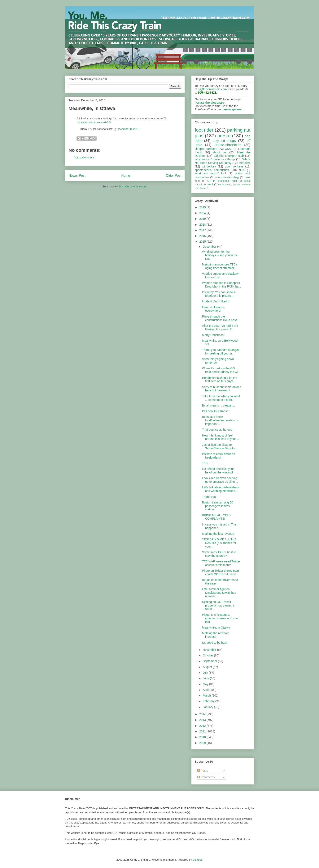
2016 (203, 236)
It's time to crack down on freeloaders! (219, 456)
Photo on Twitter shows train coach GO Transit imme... (220, 572)
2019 (203, 219)
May (206, 684)
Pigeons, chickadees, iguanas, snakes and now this (220, 618)
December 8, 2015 (128, 129)
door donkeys (234, 166)
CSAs (229, 149)
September (210, 661)
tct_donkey (209, 166)
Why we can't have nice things (215, 159)
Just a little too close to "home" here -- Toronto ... (220, 446)
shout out (220, 152)
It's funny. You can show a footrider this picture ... (219, 294)
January (208, 707)
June (206, 678)
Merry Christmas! (213, 335)
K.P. (209, 181)
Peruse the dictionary (210, 103)
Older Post (174, 176)
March (207, 695)
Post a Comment (84, 158)
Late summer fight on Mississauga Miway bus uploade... (219, 593)
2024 (203, 213)
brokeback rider (228, 181)
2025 (203, 207)
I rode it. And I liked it (216, 301)
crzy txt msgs (224, 141)
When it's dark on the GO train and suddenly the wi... (221, 370)
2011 (203, 731)
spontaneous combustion (212, 170)
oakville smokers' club (229, 156)
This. (205, 463)
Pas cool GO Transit (215, 411)
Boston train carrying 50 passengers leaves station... (218, 506)
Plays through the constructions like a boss (220, 318)
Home (126, 176)
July (206, 673)
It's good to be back (215, 643)
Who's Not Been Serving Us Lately (223, 161)
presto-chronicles (228, 145)
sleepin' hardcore (206, 149)
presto (224, 136)
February (209, 701)
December (210, 247)
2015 (203, 242)
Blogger (197, 860)
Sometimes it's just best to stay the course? (219, 554)
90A (242, 170)
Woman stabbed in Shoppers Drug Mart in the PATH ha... (222, 285)
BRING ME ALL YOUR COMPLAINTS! (217, 517)
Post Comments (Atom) (133, 186)
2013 (203, 720)
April (206, 690)
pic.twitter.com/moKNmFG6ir (94, 122)
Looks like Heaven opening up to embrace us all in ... (220, 480)
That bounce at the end (217, 430)
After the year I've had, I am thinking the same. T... (220, 327)
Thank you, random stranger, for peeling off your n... (221, 352)
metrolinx (244, 163)
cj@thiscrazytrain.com (212, 89)
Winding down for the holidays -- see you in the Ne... (220, 255)
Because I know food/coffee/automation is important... (220, 420)
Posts (203, 771)
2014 (203, 714)
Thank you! (209, 497)
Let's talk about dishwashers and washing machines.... (220, 489)
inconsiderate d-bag (227, 177)
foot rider (204, 130)
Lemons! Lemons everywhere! (213, 309)
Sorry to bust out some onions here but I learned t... (222, 389)
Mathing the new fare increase (216, 635)
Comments (206, 777)
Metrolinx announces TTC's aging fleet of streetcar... (220, 266)
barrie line (223, 184)
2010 (203, 737)
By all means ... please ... (218, 405)
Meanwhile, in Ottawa (216, 627)
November (210, 650)
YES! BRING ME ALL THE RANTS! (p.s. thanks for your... (219, 543)
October (208, 655)
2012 (203, 726)
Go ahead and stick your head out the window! (218, 471)
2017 (203, 230)
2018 (203, 225)
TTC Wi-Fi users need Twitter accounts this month (221, 563)
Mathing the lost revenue (218, 534)
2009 (203, 743)
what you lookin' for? (210, 173)
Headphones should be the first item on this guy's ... (220, 380)
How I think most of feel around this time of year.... (220, 437)
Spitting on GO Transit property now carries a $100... (218, 605)
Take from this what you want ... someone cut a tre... (221, 398)
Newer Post (77, 176)
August (208, 667)
